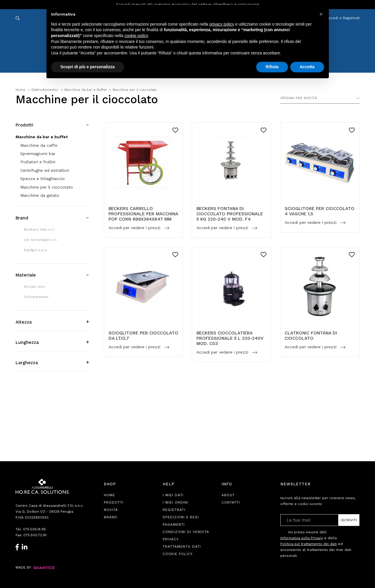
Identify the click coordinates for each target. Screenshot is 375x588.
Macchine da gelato (40, 195)
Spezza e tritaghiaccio (42, 179)
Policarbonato (36, 297)
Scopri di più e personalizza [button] (88, 67)
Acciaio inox (34, 286)
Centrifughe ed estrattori (45, 170)
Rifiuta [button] (272, 67)
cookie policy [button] (136, 36)
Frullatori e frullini (38, 162)
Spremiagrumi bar (38, 154)
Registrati (174, 510)
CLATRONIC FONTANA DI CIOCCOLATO (311, 336)
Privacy (171, 539)
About (228, 495)
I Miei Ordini (175, 502)
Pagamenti (174, 524)
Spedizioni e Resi (181, 517)
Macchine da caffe (39, 145)
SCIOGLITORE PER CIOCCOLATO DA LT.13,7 (143, 336)
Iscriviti (349, 520)
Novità (111, 510)
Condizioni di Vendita (186, 532)
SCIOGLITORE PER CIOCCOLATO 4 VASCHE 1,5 (320, 211)
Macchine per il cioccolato (47, 187)
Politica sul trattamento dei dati (309, 544)
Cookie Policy (178, 554)
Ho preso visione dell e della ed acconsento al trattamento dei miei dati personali (316, 544)
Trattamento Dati (182, 547)
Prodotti (114, 502)
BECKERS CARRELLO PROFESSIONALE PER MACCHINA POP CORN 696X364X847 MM (143, 214)
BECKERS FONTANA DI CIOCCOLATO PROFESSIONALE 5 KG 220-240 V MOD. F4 (230, 214)
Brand (111, 517)
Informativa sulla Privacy (302, 538)
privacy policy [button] (222, 24)
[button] (321, 14)
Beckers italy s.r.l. (40, 229)
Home (109, 495)
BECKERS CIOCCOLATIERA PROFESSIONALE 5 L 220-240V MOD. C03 (230, 338)
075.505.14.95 (34, 529)
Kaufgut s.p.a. (36, 250)
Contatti (231, 502)
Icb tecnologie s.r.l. (41, 240)
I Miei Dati (173, 495)
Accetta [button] (307, 67)
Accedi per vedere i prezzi (135, 228)
